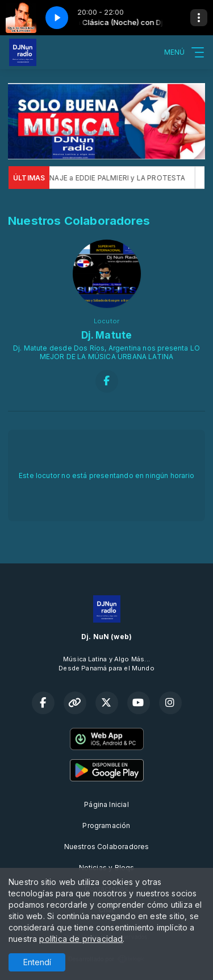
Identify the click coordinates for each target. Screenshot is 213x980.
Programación (106, 825)
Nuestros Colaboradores (107, 847)
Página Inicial (106, 804)
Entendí (37, 962)
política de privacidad (81, 939)
